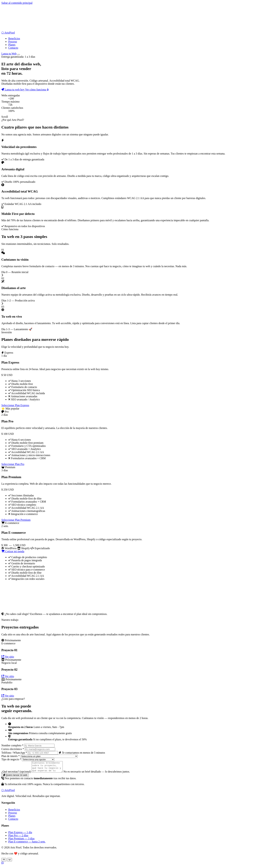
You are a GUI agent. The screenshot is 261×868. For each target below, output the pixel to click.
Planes (12, 45)
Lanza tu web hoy (13, 90)
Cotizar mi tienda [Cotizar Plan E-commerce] (13, 551)
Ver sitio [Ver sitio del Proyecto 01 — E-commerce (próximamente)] (8, 657)
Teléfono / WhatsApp (14, 753)
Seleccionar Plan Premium (16, 520)
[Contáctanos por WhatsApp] (3, 865)
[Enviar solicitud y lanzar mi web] (15, 777)
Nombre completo (12, 745)
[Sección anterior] (4, 862)
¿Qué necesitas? (16, 774)
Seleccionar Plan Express (15, 405)
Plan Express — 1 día (20, 834)
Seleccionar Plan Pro (13, 464)
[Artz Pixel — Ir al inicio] (8, 33)
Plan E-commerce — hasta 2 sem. (27, 844)
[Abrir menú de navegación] (19, 55)
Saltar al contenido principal (17, 3)
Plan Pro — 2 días (18, 837)
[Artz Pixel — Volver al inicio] (8, 792)
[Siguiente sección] (10, 862)
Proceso (13, 42)
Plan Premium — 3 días (21, 841)
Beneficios (14, 38)
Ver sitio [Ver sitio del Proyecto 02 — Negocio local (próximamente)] (8, 676)
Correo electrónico (13, 749)
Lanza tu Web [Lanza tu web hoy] (9, 54)
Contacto (13, 48)
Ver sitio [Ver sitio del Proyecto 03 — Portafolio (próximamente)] (8, 696)
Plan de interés (10, 756)
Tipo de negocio (11, 759)
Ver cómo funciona (37, 90)
